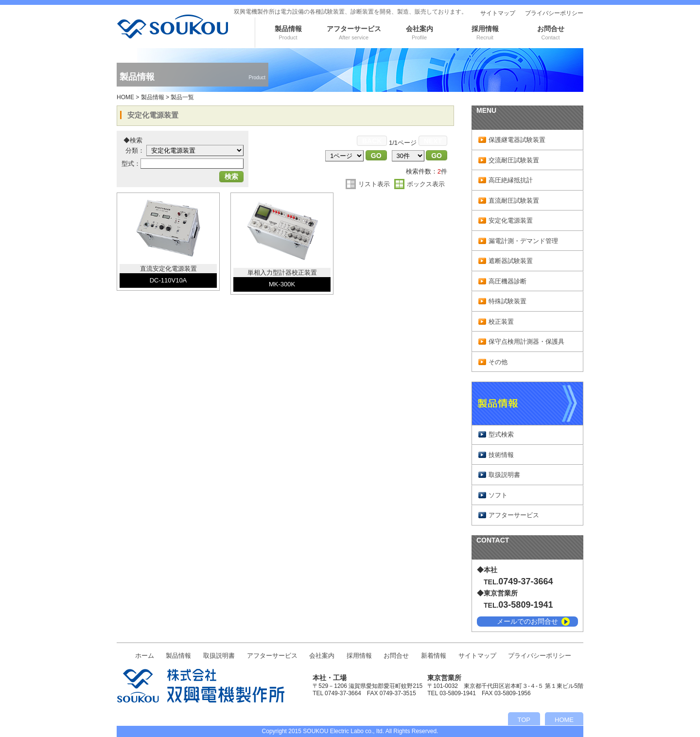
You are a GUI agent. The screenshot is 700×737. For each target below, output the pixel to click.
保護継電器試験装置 (517, 140)
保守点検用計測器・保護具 (526, 342)
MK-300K (282, 284)
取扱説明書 (504, 475)
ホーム (145, 656)
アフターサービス (354, 33)
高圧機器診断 (507, 281)
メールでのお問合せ (527, 621)
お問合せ (551, 33)
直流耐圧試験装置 (514, 201)
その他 (498, 362)
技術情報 (501, 455)
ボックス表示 (426, 184)
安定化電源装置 (511, 220)
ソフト (498, 495)
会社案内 (420, 33)
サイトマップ (498, 13)
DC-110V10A (168, 280)
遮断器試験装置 (511, 261)
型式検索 (501, 434)
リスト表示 (374, 184)
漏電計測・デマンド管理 (523, 241)
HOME (125, 97)
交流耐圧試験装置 (514, 160)
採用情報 (485, 33)
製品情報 (288, 33)
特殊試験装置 (507, 301)
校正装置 (501, 322)
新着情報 (434, 656)
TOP (524, 720)
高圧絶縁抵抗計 (511, 180)
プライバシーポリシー (554, 13)
